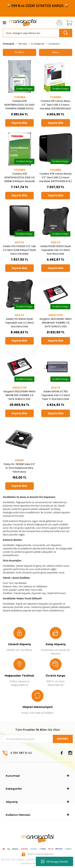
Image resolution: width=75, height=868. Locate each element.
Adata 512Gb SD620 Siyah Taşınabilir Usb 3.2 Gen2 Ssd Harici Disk (56, 250)
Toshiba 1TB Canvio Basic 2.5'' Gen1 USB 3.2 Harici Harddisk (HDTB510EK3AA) (56, 105)
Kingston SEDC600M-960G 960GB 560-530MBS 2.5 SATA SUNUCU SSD (19, 395)
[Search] (37, 33)
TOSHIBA (19, 97)
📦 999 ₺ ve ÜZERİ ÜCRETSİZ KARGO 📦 (38, 6)
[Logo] (23, 23)
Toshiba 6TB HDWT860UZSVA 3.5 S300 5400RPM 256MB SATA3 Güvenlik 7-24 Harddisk (19, 105)
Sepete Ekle (19, 123)
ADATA (19, 242)
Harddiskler (54, 44)
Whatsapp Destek (54, 861)
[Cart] (68, 23)
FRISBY (19, 460)
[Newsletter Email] (37, 739)
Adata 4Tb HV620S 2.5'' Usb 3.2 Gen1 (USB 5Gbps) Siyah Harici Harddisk (19, 250)
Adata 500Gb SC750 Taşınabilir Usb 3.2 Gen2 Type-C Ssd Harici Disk (56, 395)
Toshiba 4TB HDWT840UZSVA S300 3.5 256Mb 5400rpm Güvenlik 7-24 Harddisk (19, 177)
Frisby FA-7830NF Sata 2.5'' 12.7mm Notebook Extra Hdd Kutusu (19, 468)
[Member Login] (58, 23)
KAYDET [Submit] (63, 739)
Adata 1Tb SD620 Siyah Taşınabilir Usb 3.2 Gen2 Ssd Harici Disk (19, 323)
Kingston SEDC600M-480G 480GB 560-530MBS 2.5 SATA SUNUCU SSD (56, 323)
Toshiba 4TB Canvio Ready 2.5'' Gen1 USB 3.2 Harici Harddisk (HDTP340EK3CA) (56, 177)
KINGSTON (56, 315)
